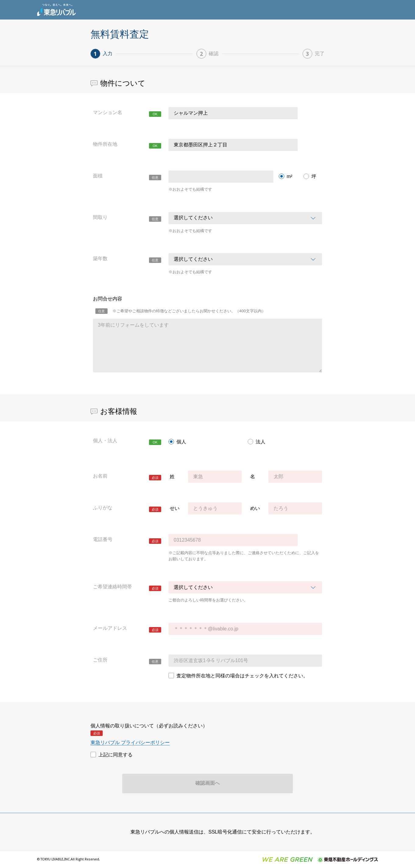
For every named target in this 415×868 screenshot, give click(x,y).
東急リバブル (56, 10)
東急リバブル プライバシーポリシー (130, 742)
